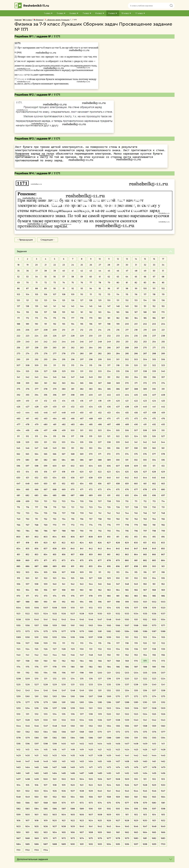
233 (118, 336)
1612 (136, 815)
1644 (118, 826)
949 (136, 584)
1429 (18, 756)
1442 (136, 756)
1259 (18, 696)
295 (64, 359)
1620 (55, 821)
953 (18, 590)
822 (64, 543)
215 (109, 330)
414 (64, 401)
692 (118, 495)
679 (154, 489)
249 (109, 342)
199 (118, 324)
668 (55, 489)
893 (91, 566)
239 (18, 342)
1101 (127, 637)
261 (64, 348)
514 (46, 436)
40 (64, 271)
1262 (46, 696)
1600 (27, 815)
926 (82, 578)
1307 (145, 708)
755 (73, 519)
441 (154, 407)
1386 (91, 738)
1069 (145, 625)
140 (46, 306)
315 (91, 365)
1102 (136, 637)
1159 (36, 661)
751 (36, 519)
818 (27, 543)
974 (55, 596)
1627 (118, 821)
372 (145, 383)
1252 (109, 690)
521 (109, 436)
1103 (145, 637)
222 (18, 336)
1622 (73, 821)
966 (136, 590)
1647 (145, 826)
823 (73, 543)
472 (127, 419)
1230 (64, 685)
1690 (73, 844)
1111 (64, 643)
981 (118, 596)
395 (46, 395)
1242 (18, 690)
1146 (73, 655)
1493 (136, 773)
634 (55, 478)
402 (109, 395)
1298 (64, 708)
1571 (73, 803)
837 (46, 549)
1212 (55, 679)
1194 (46, 673)
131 (118, 300)
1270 (118, 696)
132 (127, 300)
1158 (27, 661)
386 (118, 389)
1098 (100, 637)
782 (163, 525)
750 (27, 519)
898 (136, 566)
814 (145, 537)
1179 (64, 667)
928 (100, 578)
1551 (46, 797)
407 (154, 395)
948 (127, 584)
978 (91, 596)
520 (100, 436)
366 (91, 383)
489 (127, 424)
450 (82, 413)
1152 (127, 655)
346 (64, 377)
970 (18, 596)
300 (109, 359)
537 (100, 442)
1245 (46, 690)
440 (145, 407)
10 (100, 259)
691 (109, 495)
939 (46, 584)
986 (163, 596)
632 (37, 478)
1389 (118, 738)
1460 (145, 761)
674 (109, 489)
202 (145, 324)
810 (109, 537)
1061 (73, 625)
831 (145, 543)
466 (73, 419)
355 (145, 377)
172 (27, 318)
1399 (55, 744)
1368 (82, 732)
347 (73, 377)
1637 (55, 826)
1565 (18, 803)
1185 (118, 667)
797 (145, 531)
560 (154, 448)
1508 (118, 779)
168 (145, 312)
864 (136, 555)
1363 (37, 732)
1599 (18, 815)
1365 (55, 732)
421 (127, 401)
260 (55, 348)
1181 (82, 667)
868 (18, 560)
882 (145, 560)
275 (36, 354)
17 (163, 259)
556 (118, 448)
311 (55, 365)
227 (64, 336)
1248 (73, 690)
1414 (37, 750)
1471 (91, 767)
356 (154, 377)
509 (154, 430)
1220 (127, 679)
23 (64, 265)
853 (37, 555)
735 (46, 513)
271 (154, 348)
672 (91, 489)
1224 (163, 679)
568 (73, 454)
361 (46, 383)
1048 (109, 620)
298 (91, 359)
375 (18, 389)
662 (154, 484)
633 (46, 478)
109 (73, 294)
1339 (127, 720)
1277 (27, 702)
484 (82, 424)
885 (18, 566)
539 (118, 442)
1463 (18, 767)
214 (100, 330)
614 (27, 472)
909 (82, 572)
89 (46, 289)
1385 (82, 738)
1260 (27, 696)
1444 (154, 756)
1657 (82, 832)
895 (109, 566)
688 (82, 495)
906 (55, 572)
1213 (64, 679)
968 (154, 590)
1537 (73, 791)
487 (109, 424)
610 (145, 466)
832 (154, 543)
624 (118, 472)
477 (18, 424)
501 (82, 430)
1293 (18, 708)
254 (154, 342)
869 (27, 560)
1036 (154, 614)
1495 (154, 773)
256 (18, 348)
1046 (91, 620)
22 (55, 265)
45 (109, 271)
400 (91, 395)
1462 (163, 761)
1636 (46, 826)
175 (55, 318)
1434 (64, 756)
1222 (145, 679)
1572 (82, 803)
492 (154, 424)
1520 (73, 785)
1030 (100, 614)
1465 (37, 767)
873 (64, 560)
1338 (118, 720)
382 (82, 389)
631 (27, 478)
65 (136, 277)
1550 (36, 797)
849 (154, 549)
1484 (55, 773)
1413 (27, 750)
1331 (55, 720)
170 (163, 312)
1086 (145, 631)
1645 (127, 826)
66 (145, 277)
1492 (127, 773)
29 (118, 265)
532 (55, 442)
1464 (27, 767)
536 (91, 442)
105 (37, 294)
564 (37, 454)
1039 (27, 620)
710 (127, 501)
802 (37, 537)
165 (118, 312)
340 (163, 371)
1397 (37, 744)
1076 (55, 631)
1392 (145, 738)
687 (73, 495)
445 (36, 413)
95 (100, 289)
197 (100, 324)
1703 (36, 850)
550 (64, 448)
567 (64, 454)
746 (145, 513)
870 (37, 560)
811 (118, 537)
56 (55, 277)
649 (36, 484)
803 (46, 537)
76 (82, 283)
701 (46, 501)
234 (127, 336)
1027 (73, 614)
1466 (46, 767)
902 (18, 572)
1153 (136, 655)
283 (109, 354)
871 (46, 560)
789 (73, 531)
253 (145, 342)
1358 (145, 726)
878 (109, 560)
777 (118, 525)
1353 (100, 726)
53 (27, 277)
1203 (127, 673)
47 (127, 271)
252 (136, 342)
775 (100, 525)
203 (154, 324)
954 (27, 590)
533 (64, 442)
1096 (82, 637)
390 (154, 389)
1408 (136, 744)
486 (100, 424)
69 (18, 283)
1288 (127, 702)
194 (73, 324)
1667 (18, 838)
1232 (82, 685)
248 (100, 342)
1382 (55, 738)
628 (154, 472)
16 (154, 259)
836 (36, 549)
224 (36, 336)
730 (154, 507)
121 (27, 300)
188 (18, 324)
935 (163, 578)
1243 (27, 690)
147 (109, 306)
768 (36, 525)
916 (145, 572)
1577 (127, 803)
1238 (136, 685)
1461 (154, 761)
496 (36, 430)
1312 (37, 714)
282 (100, 354)
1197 (73, 673)
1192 (27, 673)
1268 (100, 696)
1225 (18, 685)
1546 (154, 791)
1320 (109, 714)
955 (37, 590)
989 (36, 602)
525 (145, 436)
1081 (100, 631)
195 (82, 324)
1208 (18, 679)
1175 (27, 667)
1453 (82, 761)
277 (55, 354)
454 (118, 413)
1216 (91, 679)
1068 (136, 625)
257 (27, 348)
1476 (136, 767)
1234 (100, 685)
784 (27, 531)
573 (118, 454)
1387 (100, 738)
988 (27, 602)
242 (46, 342)
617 (55, 472)
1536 (64, 791)
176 (64, 318)
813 (136, 537)
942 (73, 584)
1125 (36, 649)
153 (163, 306)
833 (163, 543)
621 (91, 472)
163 (100, 312)
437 (118, 407)
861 (109, 555)
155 (27, 312)
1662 (127, 832)
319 (127, 365)
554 (100, 448)
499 (64, 430)
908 (73, 572)
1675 (91, 838)
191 (46, 324)
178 (82, 318)
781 (154, 525)
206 (27, 330)
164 (109, 312)
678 (145, 489)
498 (55, 430)
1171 (145, 661)
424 (154, 401)
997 (109, 602)
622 (100, 472)
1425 (136, 750)
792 (100, 531)
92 (73, 289)
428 (37, 407)
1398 (46, 744)
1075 (46, 631)
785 (37, 531)
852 (27, 555)
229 (82, 336)
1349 (64, 726)
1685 (27, 844)
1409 (145, 744)
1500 (46, 779)
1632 (163, 821)
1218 (109, 679)
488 (118, 424)
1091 (36, 637)
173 (37, 318)
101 (154, 289)
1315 (64, 714)
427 (27, 407)
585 (73, 460)
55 (46, 277)
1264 (64, 696)
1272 (136, 696)
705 (82, 501)
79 (109, 283)
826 (100, 543)
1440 (118, 756)
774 (91, 525)
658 (118, 484)
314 (82, 365)
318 (118, 365)
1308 (154, 708)
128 (91, 300)
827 (109, 543)
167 (136, 312)
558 (136, 448)
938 (36, 584)
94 (91, 289)
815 (154, 537)
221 (163, 330)
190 (36, 324)
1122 (163, 643)
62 (109, 277)
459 (163, 413)
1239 (145, 685)
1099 (109, 637)
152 (154, 306)
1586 (55, 809)
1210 (36, 679)
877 (100, 560)
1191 (18, 673)
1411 (163, 744)
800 (18, 537)
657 (109, 484)
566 (55, 454)
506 (127, 430)
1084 (127, 631)
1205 (145, 673)
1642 (100, 826)
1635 (36, 826)
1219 (118, 679)
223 (27, 336)
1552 (55, 797)
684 (46, 495)
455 (127, 413)
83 (145, 283)
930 (118, 578)
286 (136, 354)
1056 (27, 625)
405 (136, 395)
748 (163, 513)
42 (82, 271)
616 (46, 472)
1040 (36, 620)
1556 (91, 797)
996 (100, 602)
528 (18, 442)
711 (136, 501)
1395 (18, 744)
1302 (100, 708)
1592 (109, 809)
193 (64, 324)
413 (55, 401)
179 (91, 318)
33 (154, 265)
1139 (163, 649)
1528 (145, 785)
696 (154, 495)
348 (82, 377)
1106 (18, 643)
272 (163, 348)
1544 (136, 791)
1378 (18, 738)
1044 (73, 620)
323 (163, 365)
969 (163, 590)
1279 (46, 702)
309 (36, 365)
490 (136, 424)
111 (91, 294)
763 (145, 519)
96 (109, 289)
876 (91, 560)
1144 (55, 655)
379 (55, 389)
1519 (64, 785)
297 (82, 359)
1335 (91, 720)
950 (145, 584)
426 (18, 407)
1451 (64, 761)
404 (127, 395)
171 (18, 318)
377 (37, 389)
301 (118, 359)
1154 (145, 655)
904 (37, 572)
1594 (127, 809)
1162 (64, 661)
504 (109, 430)
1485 (64, 773)
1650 (18, 832)
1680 (136, 838)
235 (136, 336)
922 (46, 578)
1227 (37, 685)
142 (64, 306)
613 (18, 472)
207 (36, 330)
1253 (118, 690)
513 (36, 436)
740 (91, 513)
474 (145, 419)
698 (18, 501)
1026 (64, 614)
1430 (27, 756)
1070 (154, 625)
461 (27, 419)
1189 (154, 667)
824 (82, 543)
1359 (154, 726)
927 (91, 578)
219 (145, 330)
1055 (18, 625)
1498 (27, 779)
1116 (109, 643)
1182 (91, 667)
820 (46, 543)
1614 (154, 815)
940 (55, 584)
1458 (127, 761)
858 (82, 555)
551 (73, 448)
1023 (36, 614)
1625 (100, 821)
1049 (118, 620)
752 (46, 519)
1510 (136, 779)
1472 (100, 767)
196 (91, 324)
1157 (18, 661)
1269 (109, 696)
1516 (36, 785)
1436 (82, 756)
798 (154, 531)
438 (127, 407)
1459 (136, 761)
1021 (18, 614)
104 (27, 294)
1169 (127, 661)
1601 (36, 815)
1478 (154, 767)
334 (109, 371)
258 (37, 348)
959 (73, 590)
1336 (100, 720)
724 (100, 507)
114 (118, 294)
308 (27, 365)
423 (145, 401)
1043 (64, 620)
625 (127, 472)
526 (154, 436)
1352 (91, 726)
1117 (118, 643)
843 (100, 549)
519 (91, 436)
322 (154, 365)
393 (27, 395)
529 (27, 442)
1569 (55, 803)
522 (118, 436)
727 (127, 507)
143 (73, 306)
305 (154, 359)
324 (18, 371)
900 (154, 566)
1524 (109, 785)
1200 (100, 673)
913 (118, 572)
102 (163, 289)
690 (100, 495)
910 (91, 572)
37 (37, 271)
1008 (55, 608)
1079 (82, 631)
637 (82, 478)
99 (136, 289)
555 (109, 448)
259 (46, 348)
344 (46, 377)
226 (55, 336)
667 (46, 489)
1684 (18, 844)
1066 (118, 625)
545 (18, 448)
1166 (100, 661)
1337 (109, 720)
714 (163, 501)
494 (18, 430)
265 (100, 348)
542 (145, 442)
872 (55, 560)
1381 (46, 738)
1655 (64, 832)
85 (163, 283)
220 (154, 330)
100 (145, 289)
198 (109, 324)
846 (127, 549)
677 (136, 489)
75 (73, 283)
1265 (73, 696)
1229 (55, 685)
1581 (163, 803)
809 (100, 537)
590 (118, 460)
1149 (100, 655)
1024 (46, 614)
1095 (73, 637)
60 (91, 277)
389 (145, 389)
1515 (27, 785)
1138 (154, 649)
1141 (27, 655)
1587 (64, 809)
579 (18, 460)
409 (18, 401)
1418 (73, 750)
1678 (118, 838)
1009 (64, 608)
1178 (55, 667)
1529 (154, 785)
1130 (82, 649)
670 (73, 489)
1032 (118, 614)
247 (91, 342)
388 (136, 389)
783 (18, 531)
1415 (46, 750)
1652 (36, 832)
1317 (82, 714)
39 (55, 271)
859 (91, 555)
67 (154, 277)
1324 (145, 714)
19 (27, 265)
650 (46, 484)
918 (163, 572)
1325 (154, 714)
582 (46, 460)
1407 (127, 744)
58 (73, 277)
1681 (145, 838)
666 (37, 489)
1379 (27, 738)
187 (163, 318)
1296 (46, 708)
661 (145, 484)
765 (163, 519)
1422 (109, 750)
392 (18, 395)
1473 (109, 767)
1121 (154, 643)
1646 (136, 826)
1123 (18, 649)
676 (127, 489)
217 (127, 330)
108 (64, 294)
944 (91, 584)
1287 (118, 702)
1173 (163, 661)
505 (118, 430)
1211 (46, 679)
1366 (64, 732)
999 (127, 602)
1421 (100, 750)
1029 (91, 614)
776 (109, 525)
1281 (64, 702)
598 (37, 466)
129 (100, 300)
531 (46, 442)
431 (64, 407)
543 (154, 442)
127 (82, 300)
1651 (27, 832)
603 (82, 466)
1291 (154, 702)
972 (37, 596)
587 (91, 460)
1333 (73, 720)
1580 (154, 803)
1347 (46, 726)
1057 (37, 625)
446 (46, 413)
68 (163, 277)
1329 (37, 720)
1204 (136, 673)
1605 (73, 815)
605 (100, 466)
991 (55, 602)
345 (55, 377)
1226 (27, 685)
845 (118, 549)
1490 (109, 773)
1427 (154, 750)
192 (55, 324)
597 (27, 466)
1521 (82, 785)
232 (109, 336)
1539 (91, 791)
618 (64, 472)
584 (64, 460)
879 (118, 560)
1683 (163, 838)
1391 (136, 738)
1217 (100, 679)
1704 (46, 850)
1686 (36, 844)
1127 (55, 649)
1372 (118, 732)
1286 (109, 702)
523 (127, 436)
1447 (27, 761)
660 (136, 484)
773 (82, 525)
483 (73, 424)
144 (82, 306)
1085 (136, 631)
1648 (154, 826)
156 (36, 312)
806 (73, 537)
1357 (136, 726)
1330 (46, 720)
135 (154, 300)
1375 (145, 732)
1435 (73, 756)
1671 (55, 838)
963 (109, 590)
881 (136, 560)
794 (118, 531)
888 (46, 566)
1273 (145, 696)
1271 (127, 696)
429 (46, 407)
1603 (55, 815)
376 (27, 389)
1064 (100, 625)
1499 (36, 779)
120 (18, 300)
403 (118, 395)
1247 (64, 690)
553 (91, 448)
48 (136, 271)
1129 (73, 649)
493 (163, 424)
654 (82, 484)
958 (64, 590)
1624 (91, 821)
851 (18, 555)
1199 (91, 673)
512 (27, 436)
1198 (82, 673)
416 (82, 401)
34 (163, 265)
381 (73, 389)
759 (109, 519)
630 (18, 478)
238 (163, 336)
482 (64, 424)
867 (163, 555)
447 (55, 413)
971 (27, 596)
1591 (100, 809)
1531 (18, 791)
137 (18, 306)
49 (145, 271)
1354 (109, 726)
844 (109, 549)
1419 (82, 750)
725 (109, 507)
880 (127, 560)
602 (73, 466)
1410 (154, 744)
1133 (109, 649)
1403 (91, 744)
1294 (27, 708)
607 (118, 466)
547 (36, 448)
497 (46, 430)
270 (145, 348)
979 (100, 596)
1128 (64, 649)
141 (55, 306)
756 (82, 519)
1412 (18, 750)
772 (73, 525)
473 (136, 419)
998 (118, 602)
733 (27, 513)
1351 (82, 726)
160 (73, 312)
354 (136, 377)
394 (36, 395)
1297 (55, 708)
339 (154, 371)
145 (91, 306)
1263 (55, 696)
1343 (163, 720)
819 (36, 543)
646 (163, 478)
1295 (36, 708)
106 (46, 294)
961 (91, 590)
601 (64, 466)
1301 (91, 708)
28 (109, 265)
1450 (55, 761)
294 (55, 359)
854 (46, 555)
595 (163, 460)
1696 (127, 844)
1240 (154, 685)
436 (109, 407)
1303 (109, 708)
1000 (136, 602)
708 (109, 501)
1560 (127, 797)
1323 (136, 714)
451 (91, 413)
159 (64, 312)
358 (18, 383)
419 (109, 401)
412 (46, 401)
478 (27, 424)
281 (91, 354)
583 (55, 460)
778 (127, 525)
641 (118, 478)
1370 (100, 732)
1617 (27, 821)
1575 (109, 803)
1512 (154, 779)
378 (46, 389)
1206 (154, 673)
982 (127, 596)
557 (127, 448)
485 (91, 424)
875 (82, 560)
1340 (136, 720)
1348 (55, 726)
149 (127, 306)
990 (46, 602)
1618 (36, 821)
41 (73, 271)
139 (37, 306)
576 (145, 454)
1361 (18, 732)
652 (64, 484)
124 (55, 300)
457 (145, 413)
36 (27, 271)
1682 (154, 838)
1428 (163, 750)
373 (154, 383)
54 (37, 277)
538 (109, 442)
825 (91, 543)
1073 (27, 631)
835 (27, 549)
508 (145, 430)
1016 (127, 608)
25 (82, 265)
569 (82, 454)
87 (27, 289)
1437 (91, 756)
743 (118, 513)
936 (18, 584)
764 (154, 519)
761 (127, 519)
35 (18, 271)
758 (100, 519)
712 (145, 501)
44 (100, 271)
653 (73, 484)
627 (145, 472)
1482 (37, 773)
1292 (163, 702)
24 (73, 265)
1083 (118, 631)
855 (55, 555)
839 (64, 549)
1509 (127, 779)
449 (73, 413)
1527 (136, 785)
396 (55, 395)
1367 (73, 732)
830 (136, 543)
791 (91, 531)
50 (154, 271)
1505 (91, 779)
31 (136, 265)
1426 (145, 750)
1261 (37, 696)
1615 (163, 815)
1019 (154, 608)
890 (64, 566)
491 (145, 424)
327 (46, 371)
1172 (154, 661)
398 (73, 395)
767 (27, 525)
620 (82, 472)
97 (118, 289)
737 (64, 513)
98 (127, 289)
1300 (82, 708)
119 (163, 294)
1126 (46, 649)
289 (163, 354)
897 (127, 566)
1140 (18, 655)
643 (136, 478)
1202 (118, 673)
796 (136, 531)
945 (100, 584)
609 (136, 466)
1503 (73, 779)
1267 (91, 696)
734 (36, 513)
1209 (27, 679)
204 (163, 324)
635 (64, 478)
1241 (163, 685)
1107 (27, 643)
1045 (82, 620)
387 (127, 389)
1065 (109, 625)
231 (100, 336)
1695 (118, 844)
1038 (18, 620)
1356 (127, 726)
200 (127, 324)
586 (82, 460)
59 (82, 277)
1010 (73, 608)
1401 (73, 744)
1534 (46, 791)
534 (73, 442)
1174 (18, 667)
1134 (118, 649)
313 (73, 365)
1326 (163, 714)
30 (127, 265)
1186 (127, 667)
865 (145, 555)
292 (37, 359)
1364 (46, 732)
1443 (145, 756)
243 (55, 342)
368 (109, 383)
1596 (145, 809)
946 (109, 584)
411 (36, 401)
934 (154, 578)
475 (154, 419)
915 (136, 572)
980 (109, 596)
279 (73, 354)
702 (55, 501)
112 (100, 294)
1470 (82, 767)
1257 (154, 690)
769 (46, 525)
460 (18, 419)
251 (127, 342)
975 (64, 596)
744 (127, 513)
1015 (118, 608)
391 (163, 389)
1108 (37, 643)
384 (100, 389)
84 (154, 283)
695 (145, 495)
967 (145, 590)
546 (27, 448)
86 (18, 289)
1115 (100, 643)
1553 (64, 797)
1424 (127, 750)
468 (91, 419)
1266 (82, 696)
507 (136, 430)
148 (118, 306)
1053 (154, 620)
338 (145, 371)
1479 (163, 767)
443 (18, 413)
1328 (27, 720)
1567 (36, 803)
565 (46, 454)
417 (91, 401)
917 (154, 572)
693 (127, 495)
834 (18, 549)
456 (136, 413)
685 (55, 495)
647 (18, 484)
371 (136, 383)
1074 (36, 631)
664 (18, 489)
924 (64, 578)
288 (154, 354)
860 (100, 555)
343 (36, 377)
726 (118, 507)
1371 (109, 732)
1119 (136, 643)
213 (91, 330)
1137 (145, 649)
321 (145, 365)
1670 (46, 838)
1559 (118, 797)
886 (27, 566)
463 (46, 419)
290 (18, 359)
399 (82, 395)
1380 (37, 738)
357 (163, 377)
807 (82, 537)
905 (46, 572)
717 (37, 507)
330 (73, 371)
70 (27, 283)
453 (109, 413)
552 (82, 448)
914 (127, 572)
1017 (136, 608)
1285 (100, 702)
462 (36, 419)
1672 (64, 838)
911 (100, 572)
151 (145, 306)
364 (73, 383)
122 (37, 300)
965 (127, 590)
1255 (136, 690)
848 (145, 549)
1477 (145, 767)
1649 (163, 826)
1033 (127, 614)
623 (109, 472)
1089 (18, 637)
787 (55, 531)
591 (127, 460)
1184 (109, 667)
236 (145, 336)
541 (136, 442)
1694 (109, 844)
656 (100, 484)
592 (136, 460)
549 (55, 448)
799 (163, 531)
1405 (109, 744)
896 (118, 566)
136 (163, 300)
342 (27, 377)
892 (82, 566)
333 (100, 371)
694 (136, 495)
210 (64, 330)
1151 (118, 655)
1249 (82, 690)
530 (37, 442)
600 (55, 466)
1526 (127, 785)
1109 (46, 643)
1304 (118, 708)
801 (27, 537)
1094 (64, 637)
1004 (18, 608)
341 (18, 377)
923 (55, 578)
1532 (27, 791)
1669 (37, 838)
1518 (55, 785)
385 (109, 389)
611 (154, 466)
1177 (46, 667)
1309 (163, 708)
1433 (55, 756)
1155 (154, 655)
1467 (55, 767)
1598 (163, 809)
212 (82, 330)
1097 (91, 637)
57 (64, 277)
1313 (46, 714)
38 (46, 271)
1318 (91, 714)
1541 (109, 791)
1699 (154, 844)
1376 (154, 732)
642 (127, 478)
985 (154, 596)
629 (163, 472)
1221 (136, 679)
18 (18, 265)
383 (91, 389)
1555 (82, 797)
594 (154, 460)
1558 (109, 797)
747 (154, 513)
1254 (127, 690)
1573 (91, 803)
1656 (73, 832)
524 (136, 436)
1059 (55, 625)
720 (64, 507)
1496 (163, 773)
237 (154, 336)
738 (73, 513)
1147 (82, 655)
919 (18, 578)
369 (118, 383)
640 (109, 478)
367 (100, 383)
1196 (64, 673)
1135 (127, 649)
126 (73, 300)
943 (82, 584)
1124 (27, 649)
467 (82, 419)
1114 (91, 643)
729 (145, 507)
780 (145, 525)
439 (136, 407)
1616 (18, 821)
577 (154, 454)
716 (27, 507)
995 (91, 602)
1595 (136, 809)
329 (64, 371)
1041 (46, 620)
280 (82, 354)
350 (100, 377)
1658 (91, 832)
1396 (27, 744)
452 (100, 413)
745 (136, 513)
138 (27, 306)
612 (163, 466)
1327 (18, 720)
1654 (55, 832)
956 (46, 590)
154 (18, 312)
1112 (73, 643)
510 (163, 430)
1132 (100, 649)
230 (91, 336)
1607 (91, 815)
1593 (118, 809)
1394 (163, 738)
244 (64, 342)
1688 (55, 844)
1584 (36, 809)
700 (37, 501)
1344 (18, 726)
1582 (18, 809)
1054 (163, 620)
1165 (91, 661)
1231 (73, 685)
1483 (46, 773)
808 (91, 537)
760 (118, 519)
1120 (145, 643)
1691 (82, 844)
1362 (27, 732)
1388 (109, 738)
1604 (64, 815)
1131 (91, 649)
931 (127, 578)
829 (127, 543)
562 (18, 454)
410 (27, 401)
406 (145, 395)
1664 (145, 832)
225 (46, 336)
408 (163, 395)
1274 (154, 696)
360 (36, 383)
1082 (109, 631)
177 (73, 318)
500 (73, 430)
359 (27, 383)
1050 (127, 620)
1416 (55, 750)
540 (127, 442)
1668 (27, 838)
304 (145, 359)
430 (55, 407)
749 (18, 519)
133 (136, 300)
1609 (109, 815)
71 (37, 283)
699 (27, 501)
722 (82, 507)
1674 (82, 838)
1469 (73, 767)
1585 (46, 809)
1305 (127, 708)
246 (82, 342)
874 (73, 560)
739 (82, 513)
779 (136, 525)
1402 (82, 744)
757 (91, 519)
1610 (118, 815)
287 (145, 354)
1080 (91, 631)
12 (118, 259)
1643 (109, 826)
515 (55, 436)
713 (154, 501)
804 (55, 537)
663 (163, 484)
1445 (163, 756)
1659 (100, 832)
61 (100, 277)
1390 (127, 738)
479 (37, 424)
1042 (55, 620)
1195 (55, 673)
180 (100, 318)
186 (154, 318)
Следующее (47, 240)
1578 (136, 803)
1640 (82, 826)
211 (73, 330)
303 (136, 359)
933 (145, 578)
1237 (127, 685)
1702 (27, 850)
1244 (37, 690)
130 (109, 300)
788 (64, 531)
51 (163, 271)
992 (64, 602)
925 (73, 578)
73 (55, 283)
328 (55, 371)
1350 (73, 726)
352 (118, 377)
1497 (18, 779)
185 (145, 318)
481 (55, 424)
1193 (37, 673)
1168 (118, 661)
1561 (136, 797)
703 (64, 501)
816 (163, 537)
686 (64, 495)
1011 (82, 608)
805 (64, 537)
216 (118, 330)
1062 (82, 625)
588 (100, 460)
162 (91, 312)
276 (46, 354)
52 (18, 277)
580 (27, 460)
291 (27, 359)
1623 (82, 821)
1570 (64, 803)
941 (64, 584)
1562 (145, 797)
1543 (127, 791)
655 (91, 484)
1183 (100, 667)
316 (100, 365)
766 (18, 525)
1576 (118, 803)
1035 (145, 614)
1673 (73, 838)
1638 (64, 826)
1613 (145, 815)
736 (55, 513)
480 (46, 424)
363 (64, 383)
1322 (127, 714)
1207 (163, 673)
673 (100, 489)
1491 (118, 773)
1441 (127, 756)
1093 (55, 637)
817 (18, 543)
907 (64, 572)
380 (64, 389)
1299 (73, 708)
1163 (73, 661)
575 (136, 454)
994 (82, 602)
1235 (109, 685)
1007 (46, 608)
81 (127, 283)
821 (55, 543)
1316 (73, 714)
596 (18, 466)
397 (64, 395)
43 (91, 271)
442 (163, 407)
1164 (82, 661)
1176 (37, 667)
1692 (91, 844)
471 (118, 419)
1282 (73, 702)
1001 (145, 602)
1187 (136, 667)
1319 (100, 714)
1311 (27, 714)
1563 (154, 797)
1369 (91, 732)
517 (73, 436)
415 (73, 401)
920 (27, 578)
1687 (46, 844)
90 (55, 289)
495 (27, 430)
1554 (73, 797)
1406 (118, 744)
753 (55, 519)
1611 (127, 815)
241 (36, 342)
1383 (64, 738)
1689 (64, 844)
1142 (36, 655)
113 (109, 294)
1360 (163, 726)
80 (118, 283)
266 (109, 348)
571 (100, 454)
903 (27, 572)
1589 (82, 809)
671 (82, 489)
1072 (18, 631)
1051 (136, 620)
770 (55, 525)
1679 (127, 838)
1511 (145, 779)
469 (100, 419)
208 (46, 330)
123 (46, 300)
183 (127, 318)
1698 (145, 844)
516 (64, 436)
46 (118, 271)
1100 (118, 637)
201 (136, 324)
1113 (82, 643)
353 (127, 377)
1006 (37, 608)
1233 (91, 685)
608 (127, 466)
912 (109, 572)
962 (100, 590)
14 (136, 259)
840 (73, 549)
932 (136, 578)
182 (118, 318)
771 (64, 525)
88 (37, 289)
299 (100, 359)
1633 (18, 826)
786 (46, 531)
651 (55, 484)
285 (127, 354)
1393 (154, 738)
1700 (163, 844)
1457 (118, 761)
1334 (82, 720)
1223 (154, 679)
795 (127, 531)
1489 (100, 773)
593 (145, 460)
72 (46, 283)
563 (27, 454)
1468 (64, 767)
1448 (36, 761)
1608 (100, 815)
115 (127, 294)
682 (27, 495)
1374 (136, 732)
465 (64, 419)
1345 (27, 726)
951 (154, 584)
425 (163, 401)
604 (91, 466)
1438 (100, 756)
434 (91, 407)
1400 (64, 744)
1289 (136, 702)
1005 (27, 608)
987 (18, 602)
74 (64, 283)
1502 (64, 779)
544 (163, 442)
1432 (46, 756)
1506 (100, 779)
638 (91, 478)
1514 (18, 785)
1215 (82, 679)
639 (100, 478)
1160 (46, 661)
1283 (82, 702)
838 (55, 549)
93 (82, 289)
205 (18, 330)
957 (55, 590)
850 (163, 549)
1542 (118, 791)
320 (136, 365)
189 (27, 324)
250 (118, 342)
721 (73, 507)
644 (145, 478)
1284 (91, 702)
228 (73, 336)
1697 (136, 844)
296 (73, 359)
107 (55, 294)
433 (82, 407)
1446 (18, 761)
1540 (100, 791)
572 (109, 454)
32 (145, 265)
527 (163, 436)
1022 (27, 614)
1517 (46, 785)
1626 (109, 821)
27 (100, 265)
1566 (27, 803)
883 (154, 560)
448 (64, 413)
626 (136, 472)
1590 (91, 809)
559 (145, 448)
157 (46, 312)
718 (46, 507)
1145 (64, 655)
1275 (163, 696)
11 (109, 259)
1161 (55, 661)
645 (154, 478)
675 (118, 489)
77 (91, 283)
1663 (136, 832)
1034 (136, 614)
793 (109, 531)
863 (127, 555)
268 (127, 348)
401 (100, 395)
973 (46, 596)
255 (163, 342)
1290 (145, 702)
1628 (127, 821)
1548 (18, 797)
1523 (100, 785)
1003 (163, 602)
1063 (91, 625)
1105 (163, 637)
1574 (100, 803)
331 (82, 371)
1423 (118, 750)
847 (136, 549)
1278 (36, 702)
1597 (154, 809)
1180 (73, 667)
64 (127, 277)
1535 (55, 791)
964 (118, 590)
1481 (27, 773)
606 (109, 466)
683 (36, 495)
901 (163, 566)
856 (64, 555)
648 (27, 484)
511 (18, 436)
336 (127, 371)
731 (163, 507)
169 (154, 312)
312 (64, 365)
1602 (46, 815)
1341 (145, 720)
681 (18, 495)
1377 (163, 732)
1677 (109, 838)
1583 (27, 809)
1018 (145, 608)
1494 (145, 773)
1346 (36, 726)
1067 (127, 625)
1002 (154, 602)
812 (127, 537)
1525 (118, 785)
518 (82, 436)
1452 (73, 761)
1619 (46, 821)
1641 (91, 826)
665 (27, 489)
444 (27, 413)
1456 (109, 761)
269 (136, 348)
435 (100, 407)
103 (18, 294)
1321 (118, 714)
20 (36, 265)
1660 (109, 832)
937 (27, 584)
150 (136, 306)
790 (82, 531)
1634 (27, 826)
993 (73, 602)
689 (91, 495)
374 (163, 383)
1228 (46, 685)
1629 (136, 821)
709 (118, 501)
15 (145, 259)
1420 (91, 750)
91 (64, 289)
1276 (18, 702)
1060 (64, 625)
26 (91, 265)
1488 (91, 773)
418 (100, 401)
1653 (46, 832)
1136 (136, 649)
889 (55, 566)
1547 (163, 791)
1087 (154, 631)
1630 (145, 821)
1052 (145, 620)
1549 (27, 797)
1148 (91, 655)
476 (163, 419)
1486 (73, 773)
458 (154, 413)
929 (109, 578)
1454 (91, 761)
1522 (91, 785)
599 (46, 466)
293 (46, 359)
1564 (163, 797)
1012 (91, 608)
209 (55, 330)
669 (64, 489)
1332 (64, 720)
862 (118, 555)
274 (27, 354)
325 (27, 371)
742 (109, 513)
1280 (55, 702)
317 (109, 365)
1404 (100, 744)
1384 (73, 738)
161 (82, 312)
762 (136, 519)
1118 (127, 643)
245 (73, 342)
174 (46, 318)
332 (91, 371)
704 (73, 501)
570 (91, 454)
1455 (100, 761)
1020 (163, 608)
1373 (127, 732)
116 (136, 294)
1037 (163, 614)
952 (163, 584)
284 (118, 354)
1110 (55, 643)
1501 (55, 779)
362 (55, 383)
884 (163, 560)
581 (37, 460)
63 (118, 277)
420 (118, 401)
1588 (73, 809)
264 (91, 348)
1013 (100, 608)
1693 (100, 844)
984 (145, 596)
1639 (73, 826)
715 (18, 507)
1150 (109, 655)
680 (163, 489)
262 (73, 348)
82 (136, 283)
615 (36, 472)
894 (100, 566)
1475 (127, 767)
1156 (163, 655)
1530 (163, 785)
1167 (109, 661)
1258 (163, 690)
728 (136, 507)
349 (91, 377)
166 (127, 312)
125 (64, 300)
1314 (55, 714)
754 (64, 519)
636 (73, 478)
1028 (82, 614)
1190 (163, 667)
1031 (109, 614)
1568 (46, 803)
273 (18, 354)
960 (82, 590)
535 (82, 442)
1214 (73, 679)
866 (154, 555)
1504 (82, 779)
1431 (36, 756)
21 (46, 265)
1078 (73, 631)
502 (91, 430)
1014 (109, 608)
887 (37, 566)
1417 (64, 750)
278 (64, 354)
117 (145, 294)
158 (55, 312)
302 (127, 359)
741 (100, 513)
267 (118, 348)
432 (73, 407)
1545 (145, 791)
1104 (154, 637)
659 (127, 484)
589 (109, 460)
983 (136, 596)
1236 (118, 685)
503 (100, 430)
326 (37, 371)
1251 (100, 690)
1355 (118, 726)
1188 (145, 667)
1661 (118, 832)
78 (100, 283)
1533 (36, 791)
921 (37, 578)
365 (82, 383)
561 (163, 448)
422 (136, 401)
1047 (100, 620)
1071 (163, 625)
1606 (82, 815)
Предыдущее (26, 240)
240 (27, 342)
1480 (18, 773)
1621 (64, 821)
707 (100, 501)
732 (18, 513)
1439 (109, 756)
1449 (46, 761)
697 (163, 495)
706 (91, 501)
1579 (145, 803)
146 (100, 306)
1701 (18, 850)
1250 (91, 690)
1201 (109, 673)
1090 (27, 637)
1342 (154, 720)
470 (109, 419)
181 (109, 318)
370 (127, 383)
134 (145, 300)
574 (127, 454)
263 (82, 348)
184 (136, 318)
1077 (64, 631)
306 (163, 359)
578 (163, 454)
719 (55, 507)
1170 (136, 661)
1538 (82, 791)
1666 (163, 832)
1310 (18, 714)
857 (73, 555)
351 (109, 377)
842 (91, 549)
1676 (100, 838)
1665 (154, 832)
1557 (100, 797)
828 (118, 543)
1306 (136, 708)
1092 (46, 637)
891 (73, 566)
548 (46, 448)
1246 (55, 690)
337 (136, 371)
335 (118, 371)
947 (118, 584)
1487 (82, 773)
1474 (118, 767)
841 (82, 549)
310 (46, 365)
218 (136, 330)
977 (82, 596)
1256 (145, 690)
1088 (163, 631)
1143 (46, 655)
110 (82, 294)
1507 (109, 779)
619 (73, 472)
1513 (163, 779)
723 (91, 507)
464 (55, 419)
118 (154, 294)
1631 (154, 821)
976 (73, 596)
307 (18, 365)
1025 (55, 614)
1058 (46, 625)
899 (145, 566)
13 (127, 259)
